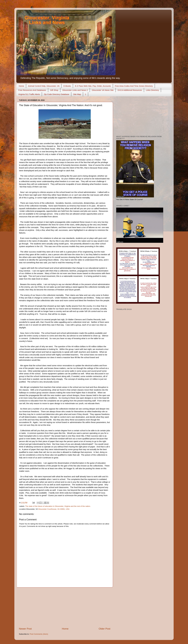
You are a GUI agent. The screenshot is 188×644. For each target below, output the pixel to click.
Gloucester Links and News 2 (75, 90)
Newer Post (25, 629)
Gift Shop (54, 90)
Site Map (77, 94)
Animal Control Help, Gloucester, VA (44, 86)
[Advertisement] (65, 607)
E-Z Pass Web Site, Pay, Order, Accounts (93, 86)
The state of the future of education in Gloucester (44, 506)
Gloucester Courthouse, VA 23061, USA (54, 509)
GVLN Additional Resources (130, 90)
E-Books (67, 86)
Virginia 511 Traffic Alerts (29, 94)
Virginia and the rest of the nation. (78, 506)
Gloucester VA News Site (103, 90)
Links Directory (152, 90)
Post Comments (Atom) (39, 634)
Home (21, 86)
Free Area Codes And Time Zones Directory (134, 86)
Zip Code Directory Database (56, 94)
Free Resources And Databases (32, 90)
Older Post (105, 629)
